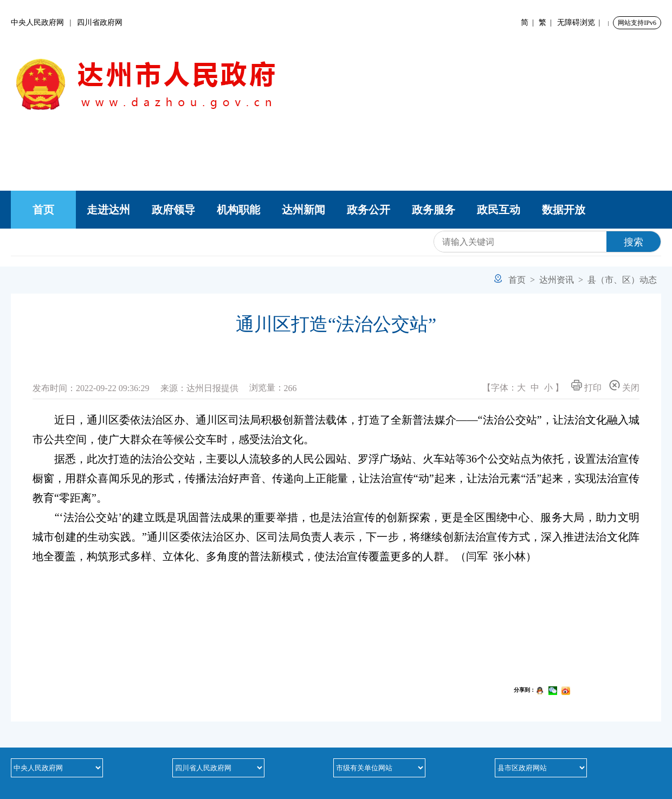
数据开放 (564, 210)
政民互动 (499, 210)
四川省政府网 (100, 22)
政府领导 (173, 210)
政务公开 (369, 210)
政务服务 (434, 210)
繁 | (547, 22)
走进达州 (108, 210)
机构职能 (238, 210)
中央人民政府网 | (44, 22)
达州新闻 (303, 210)
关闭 (624, 386)
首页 (43, 210)
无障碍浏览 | (581, 22)
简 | (529, 22)
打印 (586, 386)
